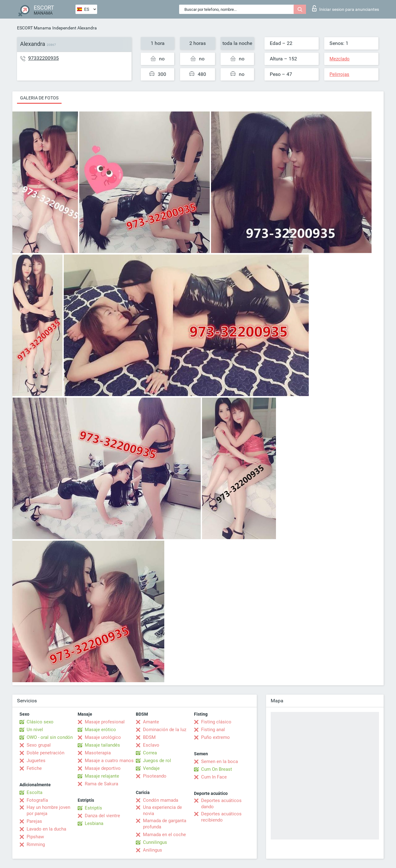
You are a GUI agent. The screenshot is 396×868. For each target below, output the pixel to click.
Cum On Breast (217, 769)
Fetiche (34, 768)
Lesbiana (94, 823)
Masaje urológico (103, 737)
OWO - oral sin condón (50, 737)
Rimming (36, 844)
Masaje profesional (105, 722)
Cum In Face (214, 777)
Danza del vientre (102, 816)
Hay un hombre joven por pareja (48, 810)
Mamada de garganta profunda (165, 824)
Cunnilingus (155, 842)
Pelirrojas (339, 74)
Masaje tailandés (102, 745)
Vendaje (151, 768)
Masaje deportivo (103, 768)
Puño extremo (215, 737)
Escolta (34, 792)
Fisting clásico (216, 722)
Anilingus (153, 850)
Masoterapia (98, 753)
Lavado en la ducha (46, 829)
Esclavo (151, 745)
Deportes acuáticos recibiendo (221, 817)
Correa (150, 753)
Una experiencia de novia (162, 810)
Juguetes (36, 761)
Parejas (34, 821)
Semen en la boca (220, 761)
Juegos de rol (157, 761)
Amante (151, 722)
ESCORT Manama (34, 28)
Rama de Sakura (101, 784)
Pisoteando (155, 776)
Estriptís (93, 808)
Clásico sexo (40, 722)
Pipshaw (35, 837)
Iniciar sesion (346, 8)
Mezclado (340, 59)
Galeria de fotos (39, 98)
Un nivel (35, 730)
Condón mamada (161, 800)
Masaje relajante (102, 776)
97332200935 (43, 58)
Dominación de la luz (165, 730)
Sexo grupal (39, 745)
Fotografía (37, 800)
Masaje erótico (100, 730)
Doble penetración (45, 753)
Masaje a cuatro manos (109, 761)
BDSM (149, 737)
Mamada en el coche (164, 835)
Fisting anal (213, 730)
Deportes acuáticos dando (221, 804)
